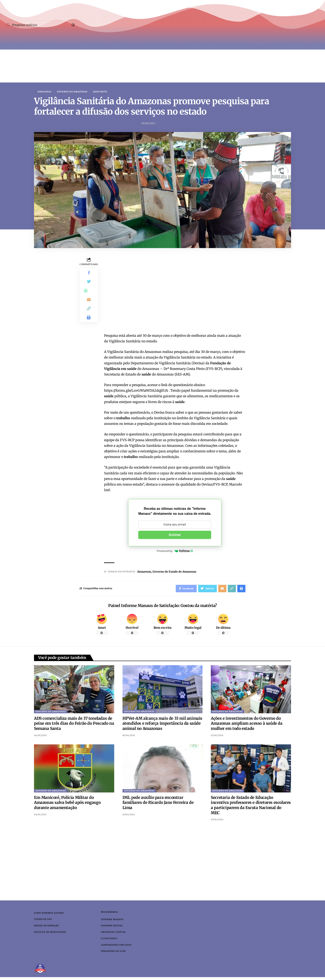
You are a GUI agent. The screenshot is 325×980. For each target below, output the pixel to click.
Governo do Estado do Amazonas (177, 572)
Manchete (100, 92)
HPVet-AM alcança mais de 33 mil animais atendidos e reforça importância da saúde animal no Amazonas (162, 724)
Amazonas (44, 92)
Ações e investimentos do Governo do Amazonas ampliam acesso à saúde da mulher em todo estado (247, 724)
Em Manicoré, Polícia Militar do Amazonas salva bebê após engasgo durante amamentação (67, 804)
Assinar (175, 535)
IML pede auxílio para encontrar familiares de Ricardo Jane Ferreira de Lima (158, 804)
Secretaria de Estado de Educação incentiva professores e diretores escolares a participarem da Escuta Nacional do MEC (251, 806)
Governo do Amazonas (72, 92)
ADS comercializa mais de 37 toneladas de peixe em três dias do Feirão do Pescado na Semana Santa (74, 724)
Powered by (175, 551)
